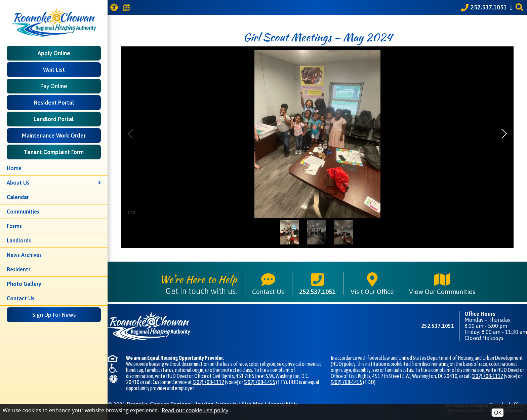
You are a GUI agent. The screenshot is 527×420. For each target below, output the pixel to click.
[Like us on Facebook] (512, 7)
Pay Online (54, 86)
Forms (14, 226)
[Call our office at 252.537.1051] (484, 7)
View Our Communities (442, 283)
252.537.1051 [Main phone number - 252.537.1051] (317, 283)
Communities (23, 212)
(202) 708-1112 (208, 382)
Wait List (54, 70)
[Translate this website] (128, 8)
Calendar (18, 197)
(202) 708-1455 (259, 382)
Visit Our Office (372, 283)
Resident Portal (54, 103)
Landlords (19, 240)
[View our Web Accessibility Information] (115, 7)
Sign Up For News (54, 315)
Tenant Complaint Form (54, 152)
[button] (520, 7)
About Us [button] (54, 183)
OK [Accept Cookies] (498, 413)
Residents (19, 269)
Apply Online (54, 53)
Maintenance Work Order (54, 136)
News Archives (24, 255)
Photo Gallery (24, 284)
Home (14, 168)
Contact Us (21, 298)
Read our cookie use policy (195, 410)
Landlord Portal (54, 119)
